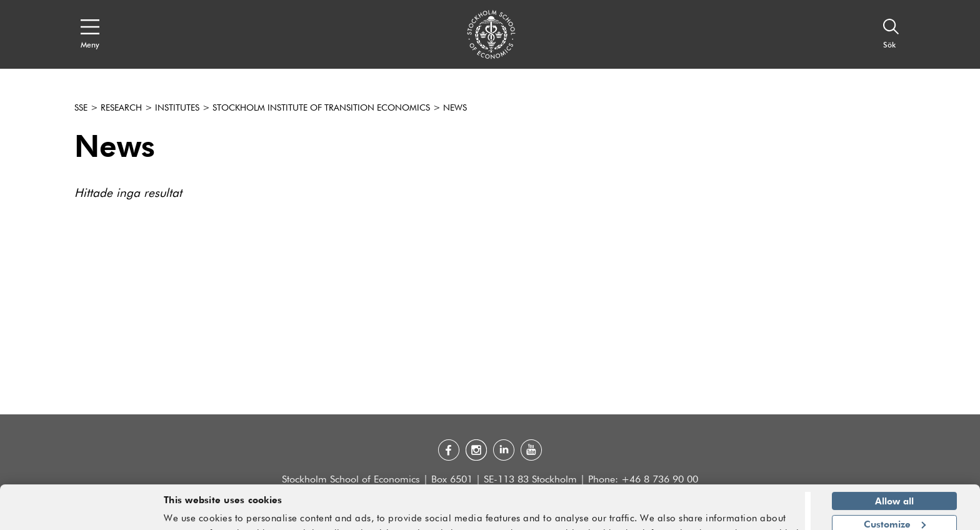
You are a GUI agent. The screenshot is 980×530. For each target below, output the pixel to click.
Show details (762, 515)
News (455, 108)
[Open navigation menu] (90, 34)
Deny (894, 512)
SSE (81, 108)
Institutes (177, 108)
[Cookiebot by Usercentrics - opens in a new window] (81, 513)
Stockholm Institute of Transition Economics (321, 108)
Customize (895, 489)
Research (121, 108)
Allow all (894, 467)
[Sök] (891, 34)
